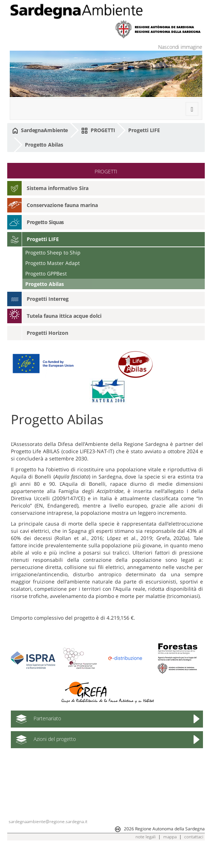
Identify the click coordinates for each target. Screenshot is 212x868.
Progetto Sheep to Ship (53, 252)
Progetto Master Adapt (53, 263)
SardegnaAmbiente (40, 130)
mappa (170, 857)
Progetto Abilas (44, 145)
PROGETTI (98, 130)
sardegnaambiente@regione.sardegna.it (48, 842)
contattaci (194, 857)
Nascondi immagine (180, 47)
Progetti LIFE (144, 130)
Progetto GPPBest (46, 273)
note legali (146, 857)
